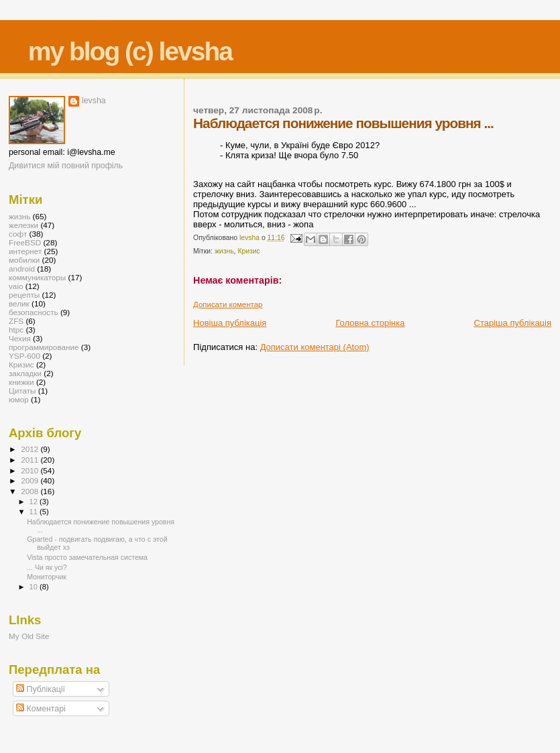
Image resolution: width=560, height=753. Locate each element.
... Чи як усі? (47, 567)
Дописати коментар (228, 304)
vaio (16, 286)
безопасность (34, 312)
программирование (44, 347)
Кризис (248, 251)
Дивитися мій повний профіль (66, 166)
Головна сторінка (370, 323)
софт (18, 234)
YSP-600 (24, 356)
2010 (31, 470)
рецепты (24, 295)
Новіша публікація (230, 323)
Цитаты (22, 391)
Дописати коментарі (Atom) (315, 347)
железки (23, 225)
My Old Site (29, 636)
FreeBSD (25, 242)
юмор (19, 399)
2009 (31, 480)
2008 (31, 491)
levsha (94, 101)
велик (19, 303)
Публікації (41, 689)
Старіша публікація (513, 323)
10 (35, 587)
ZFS (16, 321)
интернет (25, 251)
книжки (21, 382)
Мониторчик (47, 577)
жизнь (224, 251)
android (22, 269)
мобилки (24, 260)
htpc (16, 330)
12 (35, 502)
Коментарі (41, 709)
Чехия (20, 338)
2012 (31, 449)
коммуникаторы (37, 277)
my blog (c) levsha (130, 51)
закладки (25, 373)
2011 (31, 460)
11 (35, 512)
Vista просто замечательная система (87, 557)
